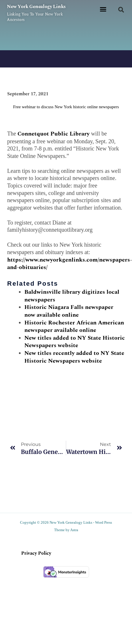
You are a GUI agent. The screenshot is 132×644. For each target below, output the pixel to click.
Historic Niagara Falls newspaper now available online (69, 311)
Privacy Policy (36, 553)
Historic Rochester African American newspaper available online (74, 327)
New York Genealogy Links (36, 7)
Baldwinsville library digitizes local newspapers (72, 296)
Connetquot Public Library (54, 134)
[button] (103, 9)
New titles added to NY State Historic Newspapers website (75, 342)
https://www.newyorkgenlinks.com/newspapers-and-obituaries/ (70, 264)
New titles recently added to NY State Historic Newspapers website (74, 357)
